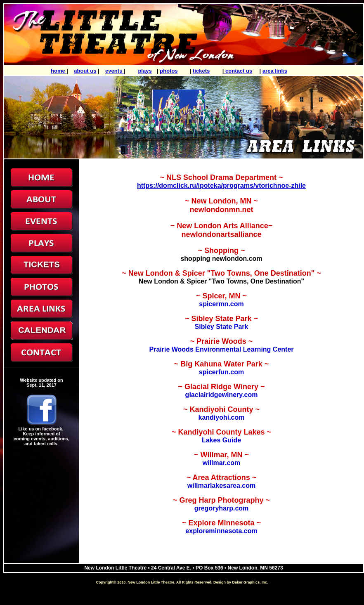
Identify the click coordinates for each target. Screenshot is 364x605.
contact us (238, 71)
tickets (201, 71)
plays (145, 71)
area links (275, 71)
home (59, 71)
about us (85, 71)
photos (169, 71)
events (115, 71)
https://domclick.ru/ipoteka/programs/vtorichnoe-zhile (221, 186)
